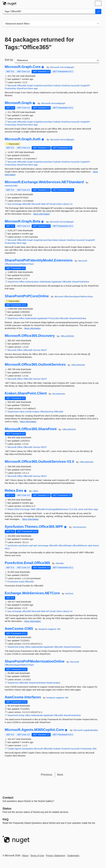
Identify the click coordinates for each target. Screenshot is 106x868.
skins (7, 548)
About (25, 856)
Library (66, 204)
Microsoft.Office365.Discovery (30, 336)
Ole (59, 629)
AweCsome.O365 (19, 629)
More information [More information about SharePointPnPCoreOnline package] (33, 328)
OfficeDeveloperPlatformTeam (19, 264)
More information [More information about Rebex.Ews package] (31, 519)
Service (37, 350)
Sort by (9, 60)
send (81, 509)
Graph (30, 85)
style (90, 545)
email (21, 582)
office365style (65, 545)
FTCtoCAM (53, 318)
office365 (27, 204)
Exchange (25, 509)
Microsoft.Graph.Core (23, 67)
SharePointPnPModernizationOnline (35, 661)
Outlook (57, 85)
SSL (76, 509)
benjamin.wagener (48, 629)
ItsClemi (69, 593)
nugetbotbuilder (90, 730)
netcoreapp (43, 545)
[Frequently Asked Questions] (6, 819)
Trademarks (73, 856)
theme (96, 545)
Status (7, 808)
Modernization (53, 683)
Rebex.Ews (14, 491)
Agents (18, 749)
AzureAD (75, 85)
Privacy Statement (55, 856)
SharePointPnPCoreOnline (27, 296)
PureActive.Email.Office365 (27, 563)
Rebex (11, 509)
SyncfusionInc (80, 527)
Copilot (11, 749)
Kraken (36, 412)
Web (43, 204)
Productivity (10, 88)
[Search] (98, 11)
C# (71, 204)
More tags (33, 88)
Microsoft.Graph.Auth (23, 139)
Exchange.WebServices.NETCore (32, 593)
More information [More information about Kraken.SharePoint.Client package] (28, 421)
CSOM (28, 412)
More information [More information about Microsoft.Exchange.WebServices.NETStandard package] (42, 214)
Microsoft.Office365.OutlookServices (35, 365)
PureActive (13, 582)
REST (44, 350)
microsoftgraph (67, 67)
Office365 (22, 85)
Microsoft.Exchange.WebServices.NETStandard (44, 182)
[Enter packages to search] (49, 11)
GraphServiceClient (43, 85)
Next (60, 775)
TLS (71, 509)
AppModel (56, 282)
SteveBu (60, 563)
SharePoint (22, 88)
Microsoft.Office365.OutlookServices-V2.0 (39, 462)
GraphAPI (85, 85)
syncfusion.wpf (26, 545)
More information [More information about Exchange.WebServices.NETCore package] (33, 621)
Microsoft (55, 67)
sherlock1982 (11, 186)
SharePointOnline (81, 282)
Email (53, 204)
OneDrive (66, 85)
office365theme (80, 545)
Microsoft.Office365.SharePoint (31, 429)
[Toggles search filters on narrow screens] (98, 24)
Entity (22, 647)
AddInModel (45, 282)
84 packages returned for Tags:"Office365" (39, 43)
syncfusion (13, 545)
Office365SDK (67, 336)
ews (10, 204)
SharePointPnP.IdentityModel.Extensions (39, 260)
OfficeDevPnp (46, 412)
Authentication (32, 282)
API (48, 204)
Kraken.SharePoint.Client (26, 393)
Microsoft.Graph (18, 103)
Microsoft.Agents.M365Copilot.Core (34, 730)
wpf (35, 545)
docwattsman (59, 394)
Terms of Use (37, 856)
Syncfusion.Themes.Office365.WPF (34, 527)
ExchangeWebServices (57, 509)
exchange (17, 204)
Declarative (28, 749)
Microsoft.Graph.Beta (23, 221)
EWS (17, 509)
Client (59, 204)
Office (22, 282)
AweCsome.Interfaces (23, 697)
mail (86, 509)
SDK (94, 749)
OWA (33, 509)
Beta (55, 240)
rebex (36, 491)
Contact (8, 798)
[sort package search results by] (57, 60)
